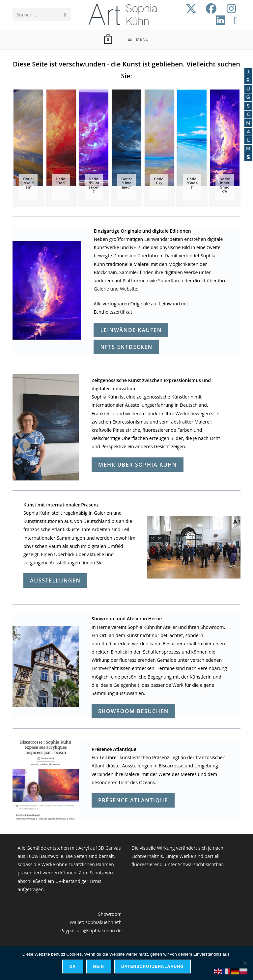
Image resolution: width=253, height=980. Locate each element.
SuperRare (169, 281)
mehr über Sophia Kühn (138, 465)
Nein (99, 967)
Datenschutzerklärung (153, 967)
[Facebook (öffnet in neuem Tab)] (211, 9)
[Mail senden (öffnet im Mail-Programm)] (236, 20)
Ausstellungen (55, 580)
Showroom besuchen (133, 711)
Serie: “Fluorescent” (94, 185)
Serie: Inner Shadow (225, 185)
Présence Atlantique (133, 800)
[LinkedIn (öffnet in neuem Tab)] (220, 20)
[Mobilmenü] (138, 39)
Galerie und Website (115, 289)
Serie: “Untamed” (126, 183)
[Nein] (245, 963)
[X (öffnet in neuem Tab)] (191, 9)
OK (72, 967)
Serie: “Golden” (28, 183)
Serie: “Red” (61, 181)
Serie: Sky (159, 181)
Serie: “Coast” (192, 183)
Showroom (110, 914)
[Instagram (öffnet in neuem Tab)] (231, 9)
